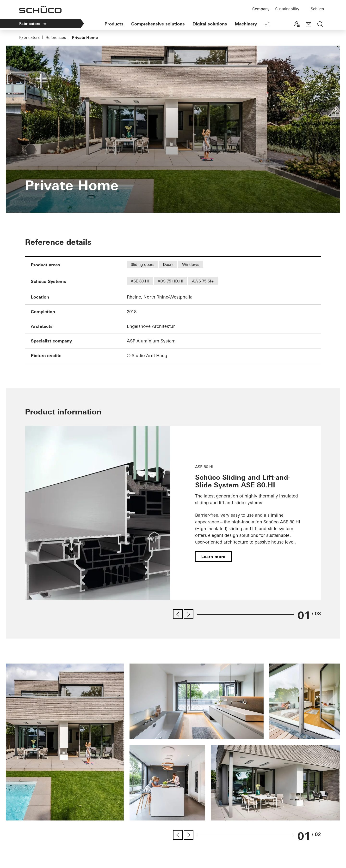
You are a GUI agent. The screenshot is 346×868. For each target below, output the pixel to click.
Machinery (246, 24)
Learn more (213, 557)
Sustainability (287, 9)
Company (261, 9)
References (56, 37)
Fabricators (33, 24)
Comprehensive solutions (158, 24)
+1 (267, 24)
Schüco (317, 9)
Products (114, 24)
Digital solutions (210, 24)
